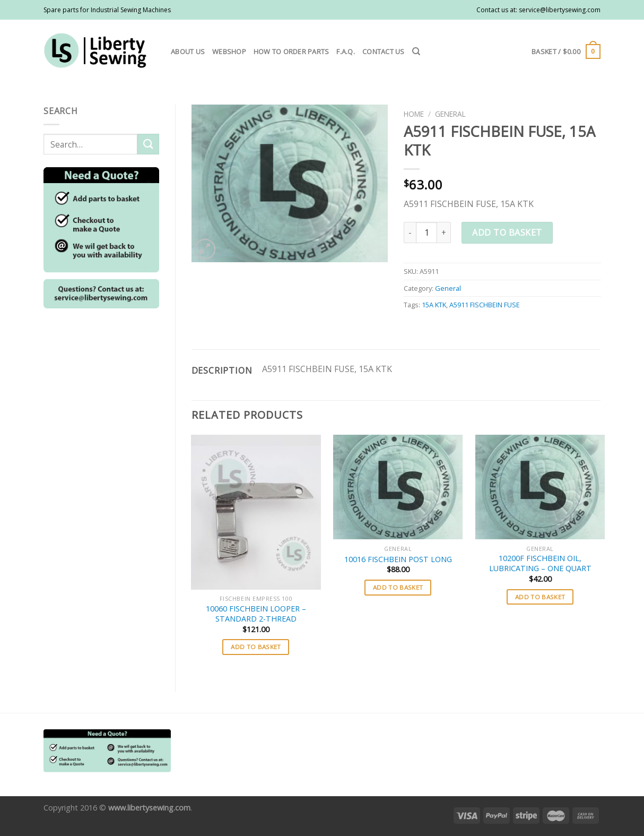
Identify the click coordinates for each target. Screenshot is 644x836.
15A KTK (434, 305)
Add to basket (507, 232)
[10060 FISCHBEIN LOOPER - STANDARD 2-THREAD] (256, 512)
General (450, 114)
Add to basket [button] (256, 647)
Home (414, 114)
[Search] (416, 51)
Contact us (384, 51)
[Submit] (148, 144)
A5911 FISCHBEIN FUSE (485, 305)
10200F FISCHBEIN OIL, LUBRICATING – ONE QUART (540, 563)
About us (188, 51)
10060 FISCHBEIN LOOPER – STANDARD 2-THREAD (256, 614)
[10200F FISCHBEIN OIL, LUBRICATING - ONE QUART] (540, 487)
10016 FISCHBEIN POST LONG (398, 559)
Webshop (229, 51)
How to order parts (291, 51)
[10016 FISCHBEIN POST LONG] (398, 487)
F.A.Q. (346, 51)
